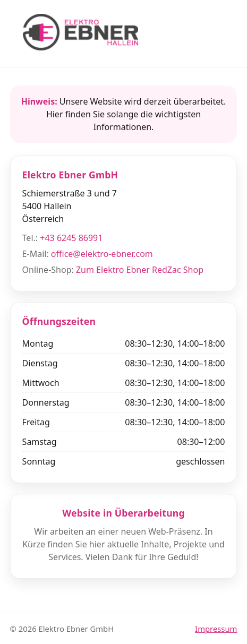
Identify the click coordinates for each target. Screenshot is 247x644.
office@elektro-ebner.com (102, 254)
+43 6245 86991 (71, 238)
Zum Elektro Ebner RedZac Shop (140, 270)
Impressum (216, 629)
